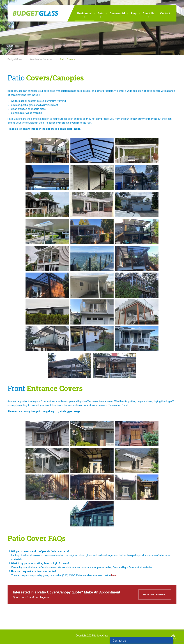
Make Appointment (155, 594)
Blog (134, 13)
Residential (84, 13)
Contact (165, 13)
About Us (148, 13)
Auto (100, 13)
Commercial (117, 13)
